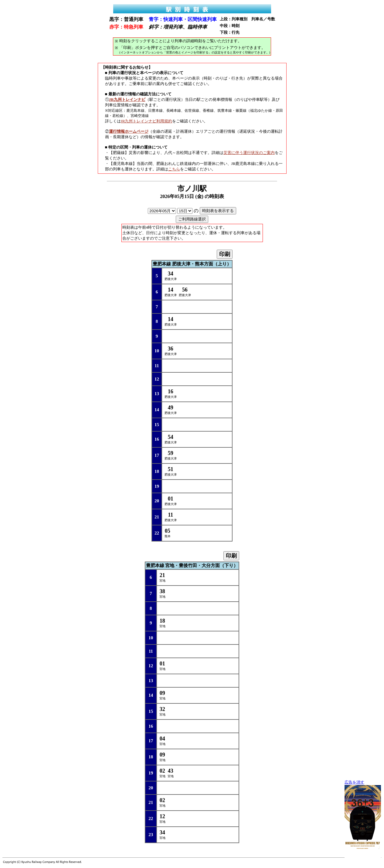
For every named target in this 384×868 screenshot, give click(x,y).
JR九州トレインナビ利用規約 (147, 121)
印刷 (225, 254)
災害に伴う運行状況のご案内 (249, 153)
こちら (174, 169)
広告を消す (354, 782)
